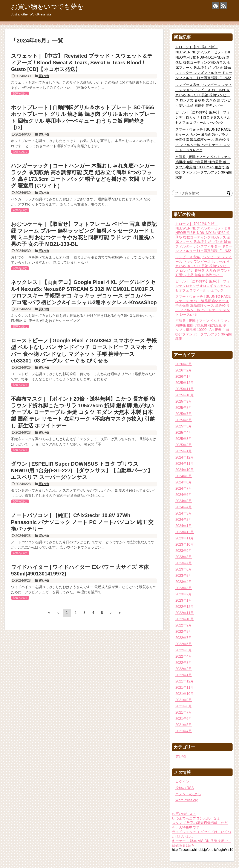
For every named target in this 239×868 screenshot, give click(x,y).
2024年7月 (184, 488)
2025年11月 (185, 389)
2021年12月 (185, 681)
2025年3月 (184, 439)
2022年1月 (184, 675)
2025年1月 (184, 451)
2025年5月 (184, 426)
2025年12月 (185, 383)
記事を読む (20, 93)
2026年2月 (184, 370)
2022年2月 (184, 669)
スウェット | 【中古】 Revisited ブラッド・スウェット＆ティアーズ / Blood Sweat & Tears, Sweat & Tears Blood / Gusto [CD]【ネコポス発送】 (82, 63)
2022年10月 (185, 619)
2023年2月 (184, 594)
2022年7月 (184, 638)
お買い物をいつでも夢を (47, 7)
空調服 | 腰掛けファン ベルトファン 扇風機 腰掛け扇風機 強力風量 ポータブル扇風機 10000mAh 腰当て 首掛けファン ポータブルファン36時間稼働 (204, 167)
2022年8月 (184, 632)
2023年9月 (184, 551)
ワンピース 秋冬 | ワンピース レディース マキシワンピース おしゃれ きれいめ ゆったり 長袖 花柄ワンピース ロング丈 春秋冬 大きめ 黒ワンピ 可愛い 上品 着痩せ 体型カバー (204, 95)
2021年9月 (184, 700)
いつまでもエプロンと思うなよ (196, 818)
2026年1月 (184, 377)
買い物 (44, 76)
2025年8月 (184, 408)
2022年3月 (184, 663)
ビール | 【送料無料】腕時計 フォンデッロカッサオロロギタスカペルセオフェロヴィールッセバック (203, 117)
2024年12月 (185, 457)
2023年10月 (185, 544)
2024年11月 (185, 464)
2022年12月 (185, 607)
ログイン (182, 782)
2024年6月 (184, 495)
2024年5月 (184, 501)
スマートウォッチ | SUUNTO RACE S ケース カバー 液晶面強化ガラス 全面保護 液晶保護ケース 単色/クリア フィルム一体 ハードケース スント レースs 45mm (203, 140)
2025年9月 (184, 401)
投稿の (185, 788)
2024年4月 (184, 507)
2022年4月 (184, 656)
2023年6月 (184, 569)
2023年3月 (184, 588)
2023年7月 (184, 563)
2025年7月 (184, 414)
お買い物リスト (184, 814)
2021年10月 (185, 694)
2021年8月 (184, 706)
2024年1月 (184, 526)
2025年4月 (184, 432)
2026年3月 (184, 364)
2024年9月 (184, 476)
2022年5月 (184, 650)
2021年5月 (184, 725)
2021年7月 (184, 712)
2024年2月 (184, 520)
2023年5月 (184, 576)
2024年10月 (185, 470)
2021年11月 (185, 688)
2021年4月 (184, 731)
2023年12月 (185, 532)
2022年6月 (184, 644)
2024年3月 (184, 513)
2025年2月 (184, 445)
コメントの (188, 794)
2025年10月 (185, 395)
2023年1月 (184, 600)
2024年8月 (184, 482)
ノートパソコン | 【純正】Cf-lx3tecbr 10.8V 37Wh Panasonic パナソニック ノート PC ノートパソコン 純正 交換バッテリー (82, 522)
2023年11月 (185, 538)
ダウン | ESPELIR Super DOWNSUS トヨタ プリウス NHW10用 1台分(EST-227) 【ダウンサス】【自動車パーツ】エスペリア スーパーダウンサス (82, 470)
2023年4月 (184, 582)
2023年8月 (184, 557)
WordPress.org (187, 800)
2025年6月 (184, 420)
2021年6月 (184, 719)
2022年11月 (185, 613)
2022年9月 (184, 625)
